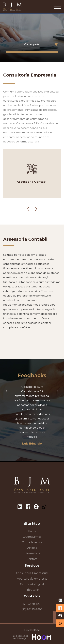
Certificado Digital (32, 584)
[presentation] (28, 204)
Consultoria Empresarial (32, 573)
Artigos (32, 548)
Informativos (32, 553)
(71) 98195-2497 (32, 609)
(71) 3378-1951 (32, 604)
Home (32, 531)
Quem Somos (32, 537)
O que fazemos (32, 542)
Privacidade (32, 630)
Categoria (32, 44)
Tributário (32, 590)
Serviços (32, 565)
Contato (32, 559)
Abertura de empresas (32, 579)
